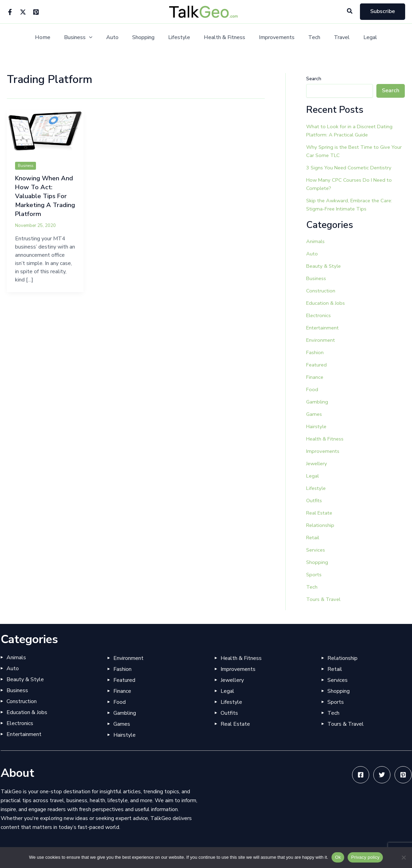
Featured (317, 365)
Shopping (147, 38)
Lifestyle (180, 38)
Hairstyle (317, 426)
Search (314, 79)
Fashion (315, 352)
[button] (350, 11)
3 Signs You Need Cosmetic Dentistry (351, 168)
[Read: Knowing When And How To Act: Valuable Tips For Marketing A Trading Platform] (45, 131)
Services (316, 550)
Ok (338, 857)
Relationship (321, 525)
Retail (314, 538)
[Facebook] (10, 12)
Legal (358, 38)
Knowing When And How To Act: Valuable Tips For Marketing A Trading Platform (42, 196)
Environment (321, 340)
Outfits (315, 501)
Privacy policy (365, 857)
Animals (316, 241)
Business (88, 38)
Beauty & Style (325, 266)
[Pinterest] (36, 12)
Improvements (273, 38)
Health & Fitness (223, 38)
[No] (403, 857)
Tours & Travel (324, 599)
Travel (332, 38)
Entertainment (324, 328)
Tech (307, 38)
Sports (314, 575)
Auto (119, 38)
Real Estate (321, 513)
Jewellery (318, 463)
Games (315, 414)
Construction (321, 291)
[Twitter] (23, 12)
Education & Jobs (327, 303)
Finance (315, 377)
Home (55, 38)
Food (312, 389)
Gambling (317, 402)
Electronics (320, 315)
